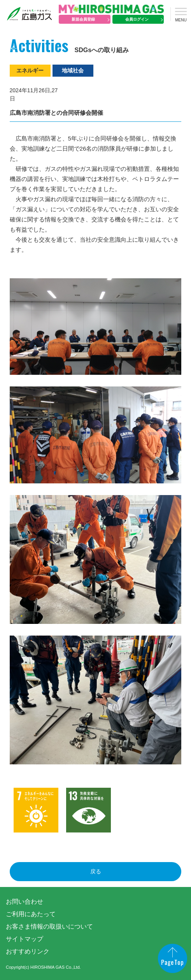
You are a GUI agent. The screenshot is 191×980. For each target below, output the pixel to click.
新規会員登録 (83, 19)
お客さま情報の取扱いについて (49, 926)
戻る (96, 871)
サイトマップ (25, 939)
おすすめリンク (28, 951)
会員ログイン (137, 19)
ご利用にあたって (31, 914)
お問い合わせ (25, 902)
